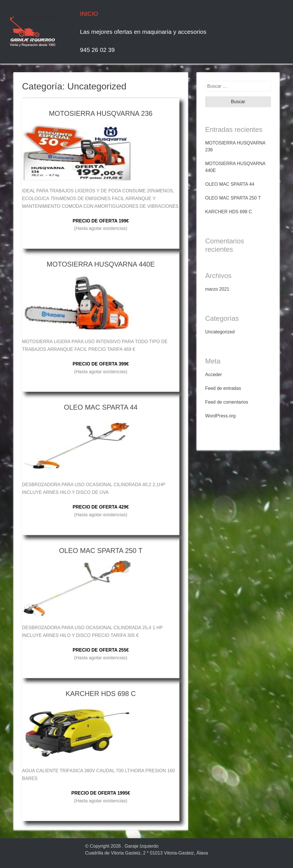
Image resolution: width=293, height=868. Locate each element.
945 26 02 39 (97, 50)
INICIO (89, 14)
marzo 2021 (217, 289)
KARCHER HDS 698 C (229, 212)
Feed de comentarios (227, 402)
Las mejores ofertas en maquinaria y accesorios (143, 32)
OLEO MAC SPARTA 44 (230, 184)
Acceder (214, 375)
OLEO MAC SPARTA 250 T (233, 198)
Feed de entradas (223, 388)
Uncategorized (220, 332)
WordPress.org (220, 416)
